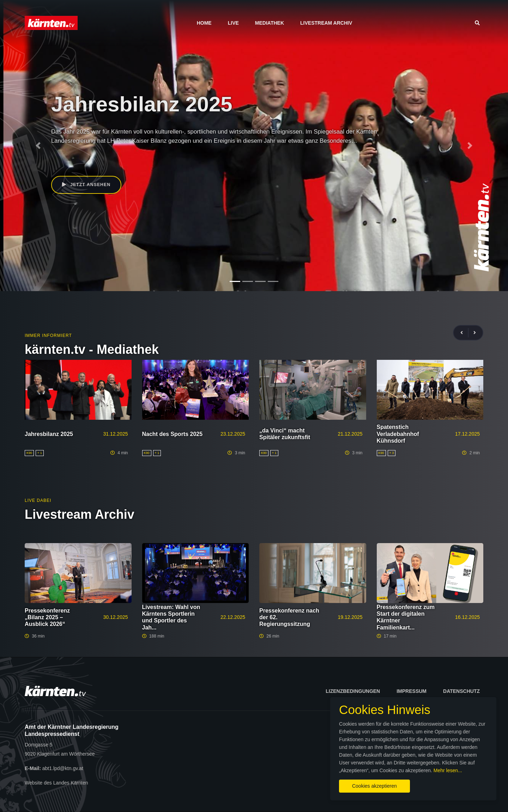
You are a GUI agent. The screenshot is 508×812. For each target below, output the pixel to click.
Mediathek (270, 23)
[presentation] (465, 333)
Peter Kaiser (77, 157)
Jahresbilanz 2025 (49, 434)
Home (204, 23)
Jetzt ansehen (88, 185)
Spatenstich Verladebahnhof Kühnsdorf (398, 434)
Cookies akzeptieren (303, 780)
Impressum (412, 691)
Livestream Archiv (326, 23)
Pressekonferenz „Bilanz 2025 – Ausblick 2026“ (47, 617)
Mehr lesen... (259, 764)
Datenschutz (461, 691)
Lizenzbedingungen (353, 691)
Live (233, 23)
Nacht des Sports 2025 (173, 434)
